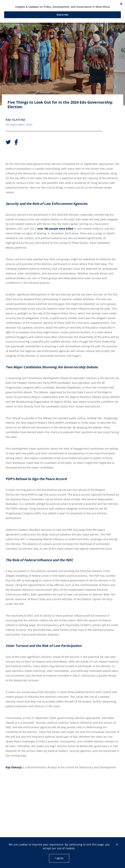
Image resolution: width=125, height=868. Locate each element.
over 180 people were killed (55, 229)
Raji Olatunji (15, 120)
